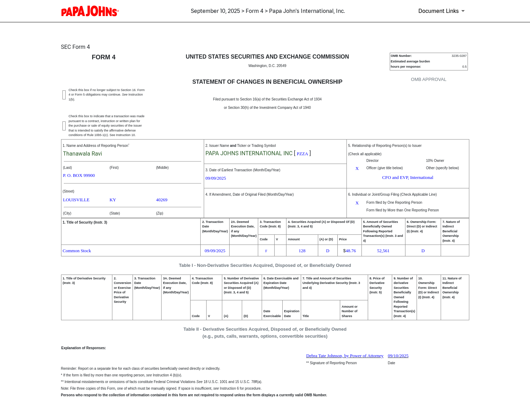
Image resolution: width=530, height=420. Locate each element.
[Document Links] (443, 11)
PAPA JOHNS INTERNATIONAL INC (249, 153)
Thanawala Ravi (83, 154)
